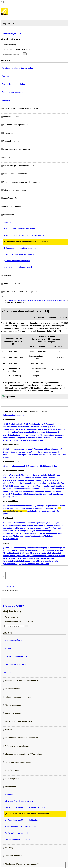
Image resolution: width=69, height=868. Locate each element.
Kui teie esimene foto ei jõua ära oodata (18, 68)
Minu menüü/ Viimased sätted (18, 267)
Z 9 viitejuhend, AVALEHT (12, 34)
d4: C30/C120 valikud (31, 478)
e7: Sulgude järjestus (36, 511)
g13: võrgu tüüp (25, 558)
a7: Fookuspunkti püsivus (45, 430)
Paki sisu (5, 76)
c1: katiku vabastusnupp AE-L (15, 466)
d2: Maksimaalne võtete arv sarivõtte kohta (36, 475)
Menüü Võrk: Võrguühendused (17, 261)
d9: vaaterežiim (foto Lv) (39, 483)
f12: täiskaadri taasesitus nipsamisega (28, 536)
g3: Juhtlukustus (53, 548)
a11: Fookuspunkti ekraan (29, 435)
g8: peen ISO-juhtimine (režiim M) (35, 553)
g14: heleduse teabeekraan (42, 558)
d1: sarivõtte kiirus (11, 475)
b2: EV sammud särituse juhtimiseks (45, 449)
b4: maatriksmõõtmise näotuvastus (44, 452)
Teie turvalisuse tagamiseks (13, 92)
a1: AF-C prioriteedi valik (13, 424)
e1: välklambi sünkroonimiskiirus (16, 506)
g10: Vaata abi (24, 556)
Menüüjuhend (22, 300)
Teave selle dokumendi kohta (13, 84)
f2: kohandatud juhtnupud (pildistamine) (41, 523)
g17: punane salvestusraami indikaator (33, 564)
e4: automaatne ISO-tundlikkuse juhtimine (25, 508)
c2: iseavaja (32, 466)
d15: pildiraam (45, 489)
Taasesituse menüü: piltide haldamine (20, 248)
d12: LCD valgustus (38, 486)
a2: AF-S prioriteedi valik (33, 424)
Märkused (6, 100)
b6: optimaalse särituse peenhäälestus (35, 455)
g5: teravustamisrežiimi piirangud (38, 550)
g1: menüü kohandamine (14, 548)
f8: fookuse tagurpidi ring (23, 531)
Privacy (8, 584)
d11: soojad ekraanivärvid (20, 486)
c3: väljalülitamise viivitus (47, 466)
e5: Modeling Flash (51, 508)
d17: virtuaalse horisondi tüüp (19, 491)
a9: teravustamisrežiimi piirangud (31, 432)
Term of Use (10, 587)
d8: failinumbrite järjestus (19, 483)
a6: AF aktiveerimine (27, 430)
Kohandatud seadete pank (14, 415)
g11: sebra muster (37, 556)
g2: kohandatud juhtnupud (36, 548)
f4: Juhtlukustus (38, 525)
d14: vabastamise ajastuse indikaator (24, 489)
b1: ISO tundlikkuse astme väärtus (17, 449)
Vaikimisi (7, 223)
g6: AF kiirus (57, 550)
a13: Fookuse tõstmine (33, 438)
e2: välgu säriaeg (36, 506)
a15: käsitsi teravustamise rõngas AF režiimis (26, 440)
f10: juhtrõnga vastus (27, 533)
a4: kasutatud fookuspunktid (27, 427)
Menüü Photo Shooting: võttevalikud (19, 229)
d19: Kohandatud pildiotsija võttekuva (24, 494)
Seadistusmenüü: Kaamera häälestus (19, 254)
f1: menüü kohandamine (14, 523)
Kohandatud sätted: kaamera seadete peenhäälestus (26, 242)
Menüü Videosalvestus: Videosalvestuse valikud (24, 235)
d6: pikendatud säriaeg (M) (33, 481)
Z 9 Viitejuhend (11, 300)
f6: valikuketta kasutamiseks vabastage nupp (30, 528)
